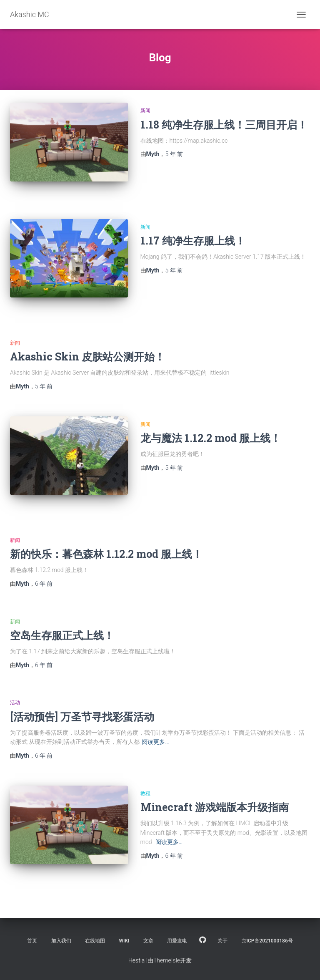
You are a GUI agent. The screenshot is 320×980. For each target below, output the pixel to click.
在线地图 (95, 941)
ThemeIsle (167, 960)
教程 (145, 794)
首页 (32, 941)
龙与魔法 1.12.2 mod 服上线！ (211, 438)
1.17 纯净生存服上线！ (193, 241)
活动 (15, 703)
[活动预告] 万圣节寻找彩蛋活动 (82, 717)
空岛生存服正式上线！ (62, 635)
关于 (222, 941)
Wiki (124, 941)
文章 (148, 941)
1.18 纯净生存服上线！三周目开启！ (224, 125)
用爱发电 (177, 941)
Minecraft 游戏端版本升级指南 (215, 807)
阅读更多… (155, 742)
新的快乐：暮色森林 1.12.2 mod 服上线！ (106, 554)
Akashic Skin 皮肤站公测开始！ (87, 356)
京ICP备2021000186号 (267, 941)
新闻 (145, 111)
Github (202, 940)
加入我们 (61, 941)
